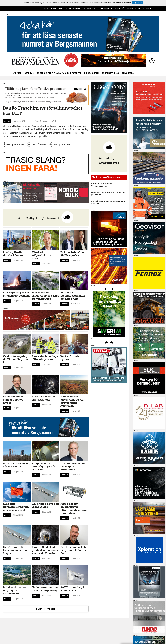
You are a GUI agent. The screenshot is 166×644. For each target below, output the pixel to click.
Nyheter (17, 73)
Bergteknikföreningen (122, 8)
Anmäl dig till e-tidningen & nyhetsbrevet (59, 73)
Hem (46, 8)
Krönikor (104, 8)
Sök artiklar (56, 8)
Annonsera (128, 73)
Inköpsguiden (91, 73)
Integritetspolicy (144, 8)
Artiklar (29, 73)
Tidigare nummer (72, 8)
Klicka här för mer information (119, 3)
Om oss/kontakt (90, 8)
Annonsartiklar (110, 73)
